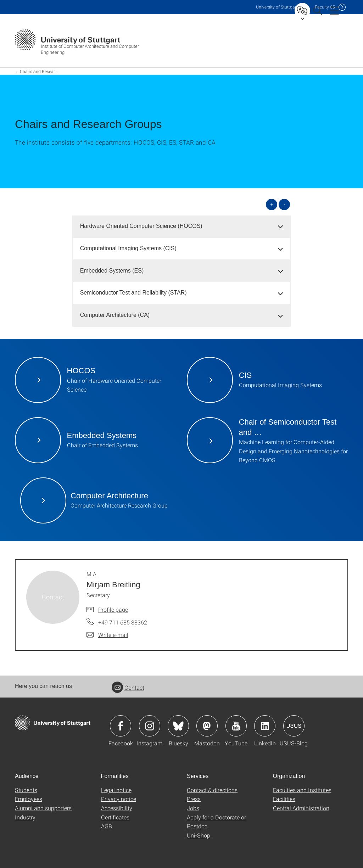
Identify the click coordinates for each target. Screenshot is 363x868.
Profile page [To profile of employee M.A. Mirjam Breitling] (113, 609)
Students (26, 790)
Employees (29, 799)
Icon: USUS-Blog (294, 726)
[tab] (182, 226)
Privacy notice (119, 799)
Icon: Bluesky (178, 726)
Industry (25, 817)
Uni (277, 7)
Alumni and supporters (43, 808)
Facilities (284, 799)
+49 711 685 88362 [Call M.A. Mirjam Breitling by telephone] (123, 622)
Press (194, 799)
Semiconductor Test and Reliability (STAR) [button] (133, 293)
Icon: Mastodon (207, 726)
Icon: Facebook (121, 726)
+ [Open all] (272, 204)
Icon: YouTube (236, 726)
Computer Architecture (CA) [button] (115, 315)
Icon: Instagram (150, 726)
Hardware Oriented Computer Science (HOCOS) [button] (141, 226)
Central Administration (301, 808)
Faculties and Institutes (302, 790)
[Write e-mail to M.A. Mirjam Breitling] (107, 635)
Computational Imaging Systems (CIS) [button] (128, 248)
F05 (325, 7)
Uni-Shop (199, 835)
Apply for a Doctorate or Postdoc (216, 822)
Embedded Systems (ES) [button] (112, 271)
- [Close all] (284, 204)
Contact (128, 687)
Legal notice (116, 790)
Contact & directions (212, 790)
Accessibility (117, 808)
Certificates (115, 817)
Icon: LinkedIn (265, 726)
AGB (107, 826)
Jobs (193, 808)
